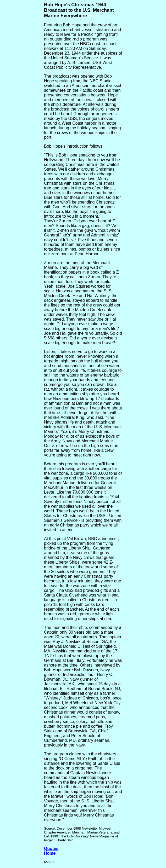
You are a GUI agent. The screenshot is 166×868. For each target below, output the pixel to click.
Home (50, 853)
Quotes (51, 849)
